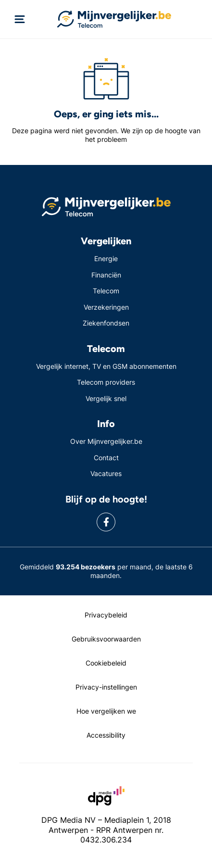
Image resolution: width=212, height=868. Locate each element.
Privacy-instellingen (106, 687)
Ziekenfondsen (106, 323)
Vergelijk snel (106, 398)
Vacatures (106, 473)
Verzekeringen (106, 307)
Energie (106, 258)
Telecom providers (106, 382)
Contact (106, 458)
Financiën (106, 275)
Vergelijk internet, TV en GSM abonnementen (106, 366)
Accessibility (106, 735)
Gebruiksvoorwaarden (106, 639)
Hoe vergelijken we (106, 711)
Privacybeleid (106, 615)
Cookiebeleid (106, 663)
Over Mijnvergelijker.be (106, 441)
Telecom (106, 291)
